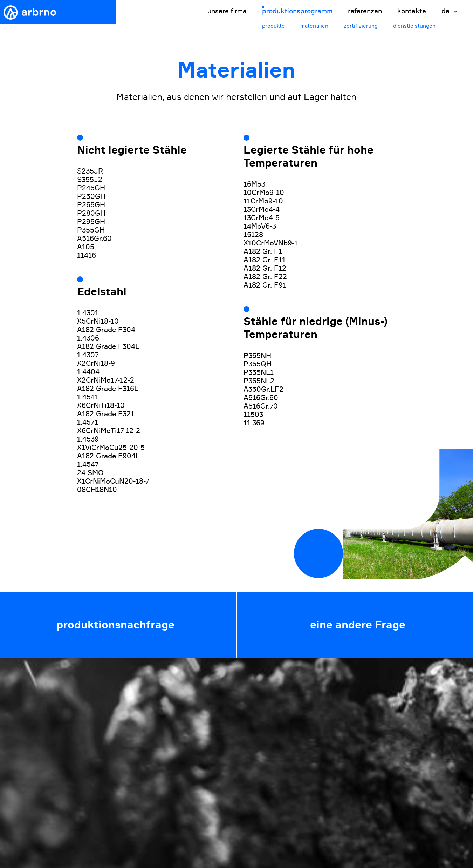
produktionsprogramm (297, 11)
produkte (273, 26)
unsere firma (227, 11)
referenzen (365, 11)
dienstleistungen (414, 26)
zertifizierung (361, 26)
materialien (314, 26)
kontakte (412, 11)
